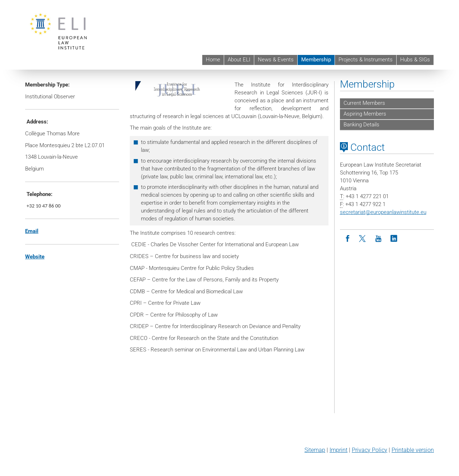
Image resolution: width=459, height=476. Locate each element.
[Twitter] (363, 239)
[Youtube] (378, 239)
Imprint (339, 450)
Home (213, 60)
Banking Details (361, 125)
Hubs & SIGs (415, 60)
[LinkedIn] (394, 239)
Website (35, 257)
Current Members (364, 103)
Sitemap (315, 450)
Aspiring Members (365, 114)
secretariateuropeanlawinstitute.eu (383, 212)
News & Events (276, 60)
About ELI (239, 60)
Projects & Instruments (366, 60)
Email (32, 231)
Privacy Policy (370, 450)
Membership (316, 60)
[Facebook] (348, 239)
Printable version (413, 450)
